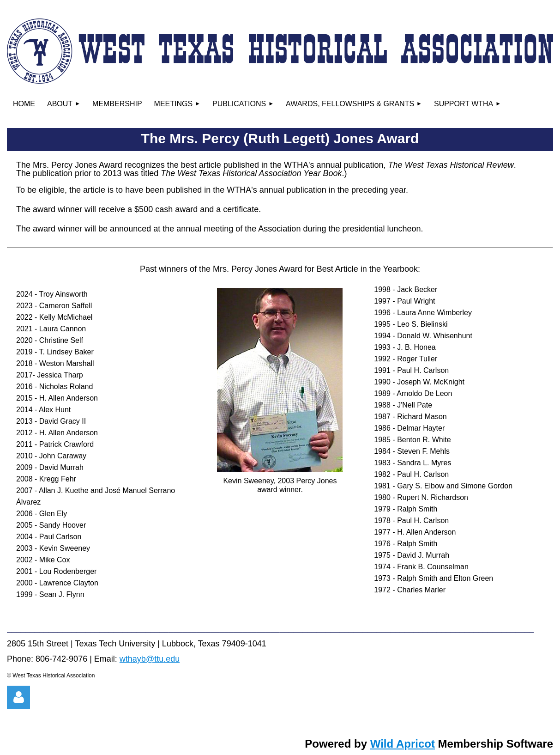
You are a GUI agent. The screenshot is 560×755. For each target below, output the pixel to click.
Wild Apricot (403, 744)
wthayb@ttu (142, 659)
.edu (172, 659)
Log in (18, 697)
